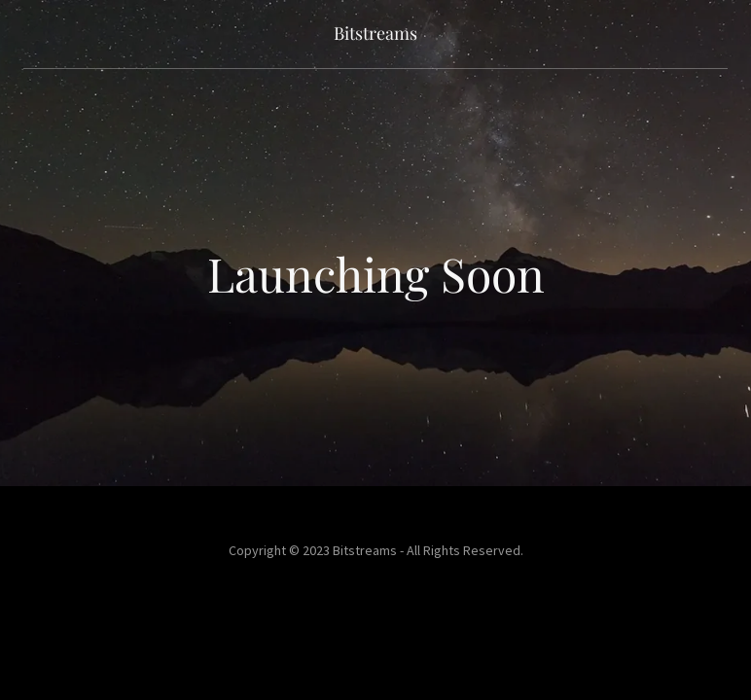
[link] (375, 34)
